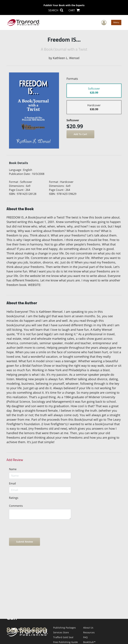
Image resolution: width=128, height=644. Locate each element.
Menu (116, 22)
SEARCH (56, 10)
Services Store (61, 632)
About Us (88, 628)
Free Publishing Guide (65, 642)
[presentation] (34, 529)
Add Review (15, 460)
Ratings (14, 498)
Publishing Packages (64, 628)
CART (74, 10)
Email (12, 483)
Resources (89, 632)
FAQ (85, 637)
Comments (16, 506)
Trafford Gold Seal (63, 637)
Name (13, 469)
